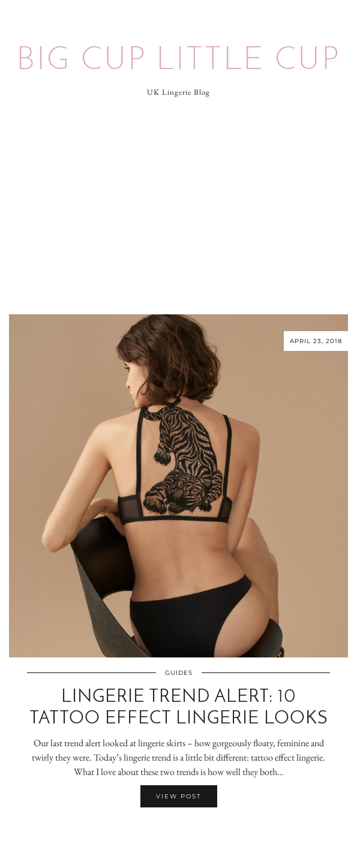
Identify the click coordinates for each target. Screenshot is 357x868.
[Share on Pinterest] (185, 831)
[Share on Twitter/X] (179, 831)
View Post (179, 796)
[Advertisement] (178, 206)
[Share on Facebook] (173, 831)
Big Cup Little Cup (178, 61)
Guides (179, 673)
